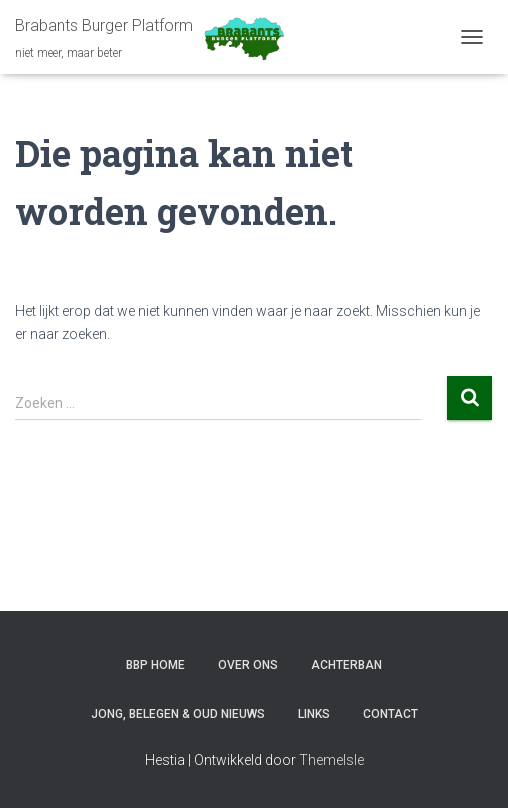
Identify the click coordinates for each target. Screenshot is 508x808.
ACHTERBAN (346, 665)
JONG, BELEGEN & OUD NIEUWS (178, 714)
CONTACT (390, 714)
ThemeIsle (331, 760)
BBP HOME (155, 665)
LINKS (314, 714)
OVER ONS (248, 665)
